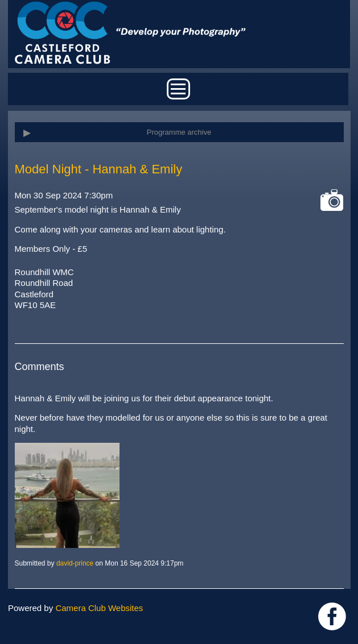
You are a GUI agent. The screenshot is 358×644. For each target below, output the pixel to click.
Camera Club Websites (99, 608)
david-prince (75, 563)
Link (332, 616)
